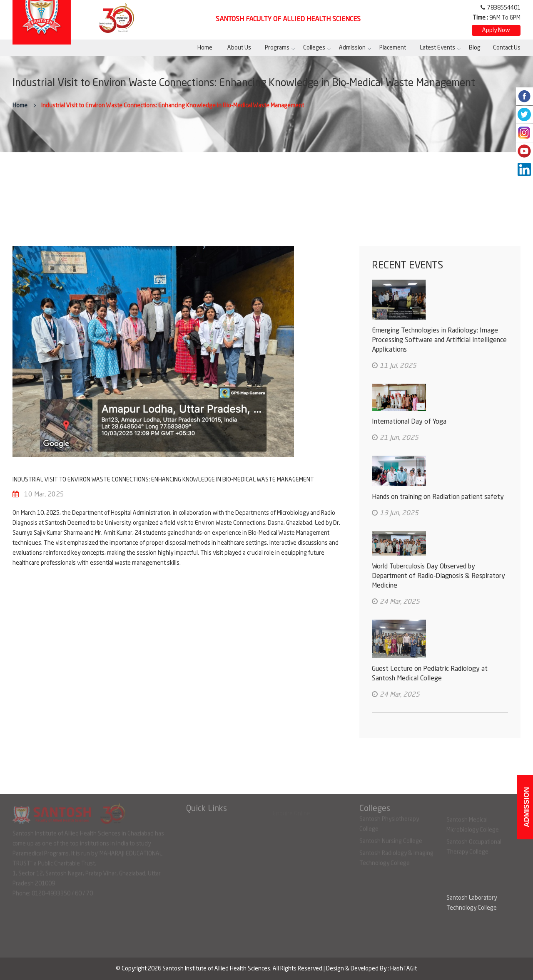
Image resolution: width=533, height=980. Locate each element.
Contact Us (507, 48)
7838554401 (504, 8)
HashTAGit (403, 969)
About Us (239, 48)
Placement (393, 48)
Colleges (314, 48)
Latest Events (437, 48)
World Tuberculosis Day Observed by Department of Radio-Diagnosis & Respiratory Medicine (438, 576)
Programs (277, 48)
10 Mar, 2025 (44, 495)
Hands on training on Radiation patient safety (438, 497)
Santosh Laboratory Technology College (472, 903)
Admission (352, 48)
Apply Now (496, 30)
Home (205, 48)
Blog (475, 48)
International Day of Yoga (409, 422)
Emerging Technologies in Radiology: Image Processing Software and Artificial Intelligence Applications (439, 340)
